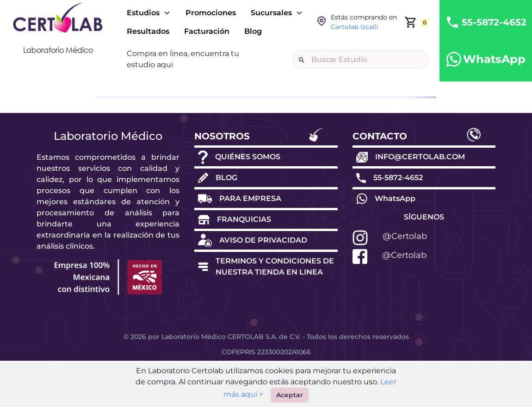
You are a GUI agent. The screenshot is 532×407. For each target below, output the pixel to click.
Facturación (207, 31)
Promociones (211, 13)
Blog (253, 31)
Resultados (148, 31)
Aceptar (290, 395)
